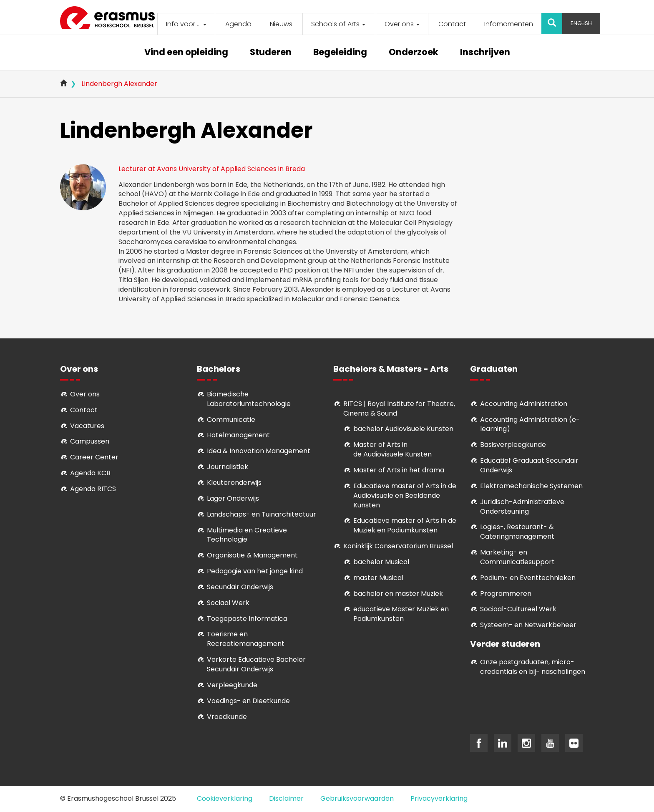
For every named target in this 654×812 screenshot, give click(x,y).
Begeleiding (340, 53)
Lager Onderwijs (233, 498)
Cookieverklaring (225, 798)
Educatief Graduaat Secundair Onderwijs (529, 465)
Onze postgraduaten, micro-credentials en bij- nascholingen (533, 667)
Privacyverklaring (439, 798)
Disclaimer (286, 798)
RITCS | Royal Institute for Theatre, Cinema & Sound (399, 409)
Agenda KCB (90, 473)
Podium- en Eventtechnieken (528, 578)
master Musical (378, 578)
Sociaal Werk (228, 603)
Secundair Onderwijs (240, 587)
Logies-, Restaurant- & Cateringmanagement (517, 532)
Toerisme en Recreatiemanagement (246, 639)
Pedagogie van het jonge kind (255, 571)
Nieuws (281, 24)
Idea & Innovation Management (259, 451)
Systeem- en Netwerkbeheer (528, 625)
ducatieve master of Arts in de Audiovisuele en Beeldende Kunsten (405, 496)
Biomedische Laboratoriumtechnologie (249, 399)
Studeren (271, 53)
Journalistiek (228, 467)
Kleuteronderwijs (234, 483)
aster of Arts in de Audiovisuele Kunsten (392, 449)
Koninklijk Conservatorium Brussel (398, 546)
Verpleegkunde (232, 685)
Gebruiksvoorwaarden (357, 798)
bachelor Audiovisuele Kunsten (403, 429)
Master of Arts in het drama (399, 470)
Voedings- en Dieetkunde (248, 701)
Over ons (402, 24)
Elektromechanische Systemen (531, 486)
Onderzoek (414, 53)
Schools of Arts (338, 24)
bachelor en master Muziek (398, 594)
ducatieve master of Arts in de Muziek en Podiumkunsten (405, 525)
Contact (452, 24)
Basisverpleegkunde (513, 445)
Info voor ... (186, 24)
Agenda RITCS (93, 489)
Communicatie (231, 420)
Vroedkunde (227, 717)
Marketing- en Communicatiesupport (517, 557)
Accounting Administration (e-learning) (530, 424)
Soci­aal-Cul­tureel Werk (518, 609)
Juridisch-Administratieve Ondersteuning (522, 507)
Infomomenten (509, 24)
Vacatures (87, 426)
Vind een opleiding (186, 53)
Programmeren (506, 594)
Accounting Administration (524, 404)
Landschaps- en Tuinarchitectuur (262, 514)
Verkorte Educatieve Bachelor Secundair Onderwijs (256, 664)
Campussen (90, 441)
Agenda (238, 24)
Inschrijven (485, 53)
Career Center (94, 457)
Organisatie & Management (252, 555)
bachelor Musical (381, 562)
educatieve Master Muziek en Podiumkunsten (401, 614)
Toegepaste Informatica (247, 619)
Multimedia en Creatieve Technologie (247, 535)
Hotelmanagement (238, 435)
